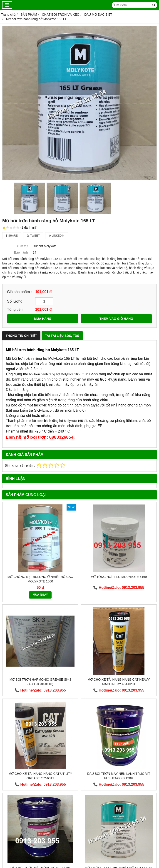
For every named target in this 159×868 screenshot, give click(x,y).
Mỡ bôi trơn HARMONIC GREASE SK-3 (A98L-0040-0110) (40, 682)
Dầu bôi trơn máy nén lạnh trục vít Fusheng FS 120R (119, 776)
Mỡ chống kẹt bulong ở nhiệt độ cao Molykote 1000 (40, 579)
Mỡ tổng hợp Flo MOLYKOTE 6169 (119, 577)
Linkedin (57, 236)
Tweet (33, 236)
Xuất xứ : (23, 246)
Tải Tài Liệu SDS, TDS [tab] (62, 336)
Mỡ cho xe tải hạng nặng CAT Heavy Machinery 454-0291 (119, 682)
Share (12, 236)
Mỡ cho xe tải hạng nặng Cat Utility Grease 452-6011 (40, 776)
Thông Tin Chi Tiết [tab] (21, 336)
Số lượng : (16, 301)
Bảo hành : (22, 252)
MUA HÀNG (43, 319)
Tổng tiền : (16, 309)
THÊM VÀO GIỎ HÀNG (116, 319)
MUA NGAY (40, 595)
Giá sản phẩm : (19, 292)
